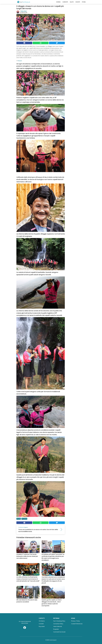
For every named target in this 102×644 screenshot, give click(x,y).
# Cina (19, 519)
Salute (72, 2)
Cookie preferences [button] (77, 624)
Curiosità (65, 2)
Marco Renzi (24, 11)
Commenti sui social (59, 632)
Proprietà (56, 629)
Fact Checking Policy (59, 621)
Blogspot (20, 61)
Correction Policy (58, 624)
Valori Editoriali (58, 626)
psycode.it (42, 626)
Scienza (58, 2)
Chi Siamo (42, 621)
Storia (84, 2)
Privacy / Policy (76, 621)
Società (78, 2)
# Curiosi (24, 519)
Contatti (41, 624)
